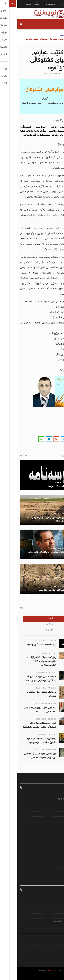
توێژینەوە (56, 852)
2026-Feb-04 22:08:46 (28, 719)
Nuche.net (32, 971)
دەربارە (48, 4)
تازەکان (32, 618)
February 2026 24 (42, 549)
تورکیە (57, 824)
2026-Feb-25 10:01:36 (28, 653)
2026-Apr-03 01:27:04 (29, 641)
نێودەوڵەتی (55, 916)
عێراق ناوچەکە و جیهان (50, 799)
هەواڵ (59, 788)
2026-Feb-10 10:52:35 (28, 704)
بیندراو (32, 630)
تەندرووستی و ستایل (51, 868)
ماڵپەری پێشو (54, 955)
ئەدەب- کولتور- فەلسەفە (48, 921)
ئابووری (56, 804)
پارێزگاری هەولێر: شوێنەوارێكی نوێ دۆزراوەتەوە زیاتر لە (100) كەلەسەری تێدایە (23, 661)
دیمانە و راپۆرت (53, 858)
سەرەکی (56, 35)
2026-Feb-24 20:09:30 (28, 673)
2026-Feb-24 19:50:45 (28, 688)
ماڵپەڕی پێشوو (15, 4)
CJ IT (50, 971)
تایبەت (32, 624)
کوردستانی (55, 794)
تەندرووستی (54, 814)
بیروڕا (58, 873)
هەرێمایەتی (55, 911)
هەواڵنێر (58, 74)
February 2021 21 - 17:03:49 (39, 74)
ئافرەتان (58, 841)
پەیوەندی (33, 4)
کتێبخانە (56, 863)
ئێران (58, 819)
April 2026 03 (44, 483)
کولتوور (45, 35)
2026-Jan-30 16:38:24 (28, 750)
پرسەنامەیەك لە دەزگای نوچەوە (45, 486)
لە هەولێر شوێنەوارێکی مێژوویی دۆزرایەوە (40, 590)
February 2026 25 (42, 514)
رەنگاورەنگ (55, 809)
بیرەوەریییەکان (53, 901)
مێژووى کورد (54, 896)
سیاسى (56, 906)
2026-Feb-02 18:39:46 (28, 735)
